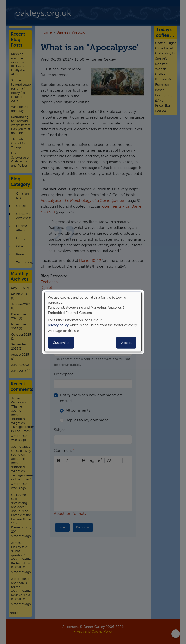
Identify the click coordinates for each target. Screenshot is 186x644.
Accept (126, 343)
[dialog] (93, 322)
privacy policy (58, 325)
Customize (61, 343)
